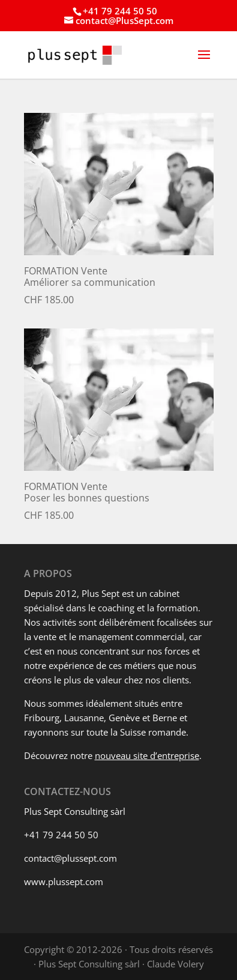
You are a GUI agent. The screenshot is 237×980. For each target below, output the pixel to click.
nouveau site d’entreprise (147, 755)
